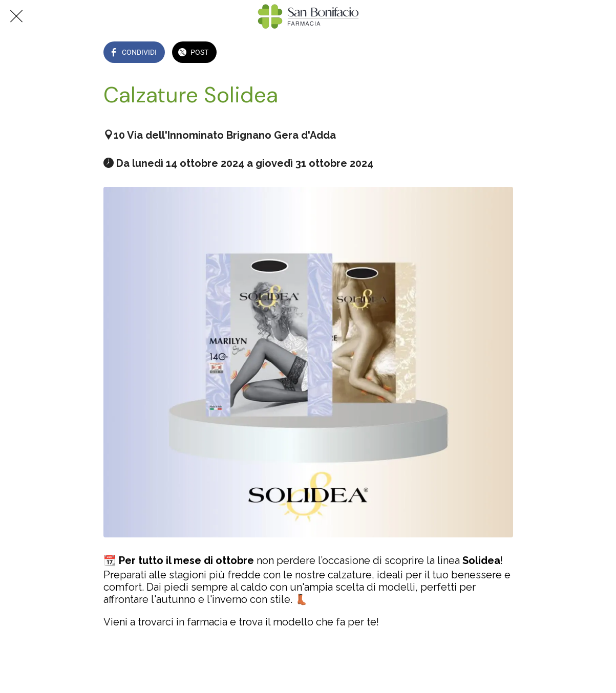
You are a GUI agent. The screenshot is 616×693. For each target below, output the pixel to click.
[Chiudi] (16, 16)
